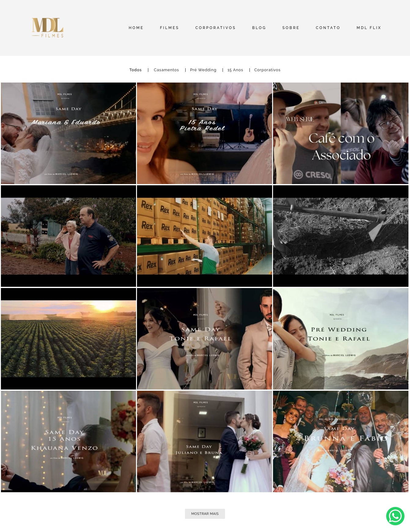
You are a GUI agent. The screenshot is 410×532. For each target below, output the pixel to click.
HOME (136, 28)
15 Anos (235, 70)
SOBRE (291, 28)
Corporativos (268, 70)
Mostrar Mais (205, 514)
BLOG (259, 28)
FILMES (170, 28)
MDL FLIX (369, 28)
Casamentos (166, 70)
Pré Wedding (203, 70)
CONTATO (328, 28)
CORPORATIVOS (216, 28)
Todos (136, 70)
